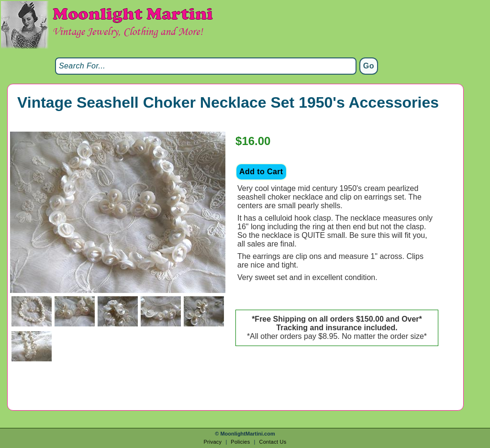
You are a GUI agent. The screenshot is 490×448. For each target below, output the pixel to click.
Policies (240, 442)
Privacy (212, 442)
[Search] (206, 66)
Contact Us (273, 442)
